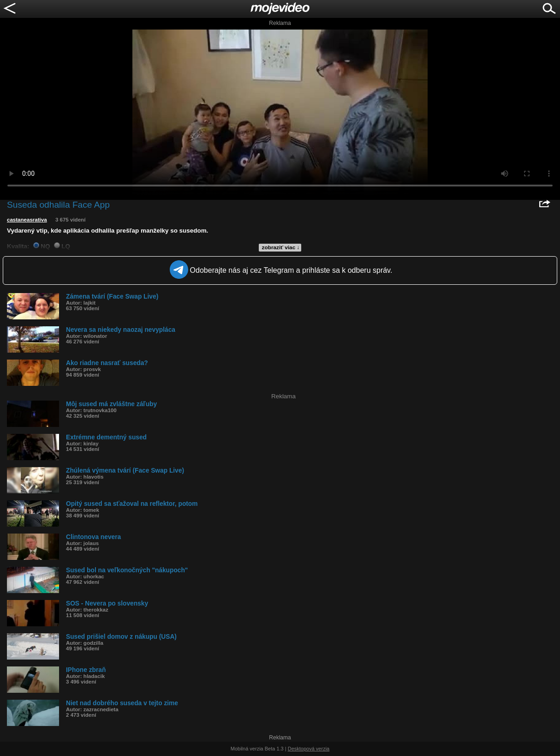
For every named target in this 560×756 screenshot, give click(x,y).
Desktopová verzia (309, 749)
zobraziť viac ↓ (281, 247)
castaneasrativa (27, 220)
